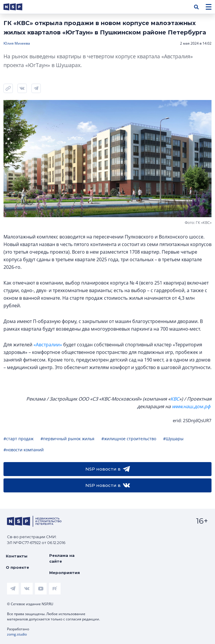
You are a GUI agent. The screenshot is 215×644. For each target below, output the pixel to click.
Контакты (17, 556)
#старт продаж (18, 439)
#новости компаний (24, 450)
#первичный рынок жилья (67, 439)
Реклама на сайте (62, 558)
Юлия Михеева (17, 43)
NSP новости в (108, 469)
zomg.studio (17, 634)
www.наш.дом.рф (191, 406)
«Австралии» (48, 345)
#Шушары (173, 439)
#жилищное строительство (129, 439)
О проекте (17, 567)
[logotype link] (18, 7)
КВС (175, 399)
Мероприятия (65, 573)
